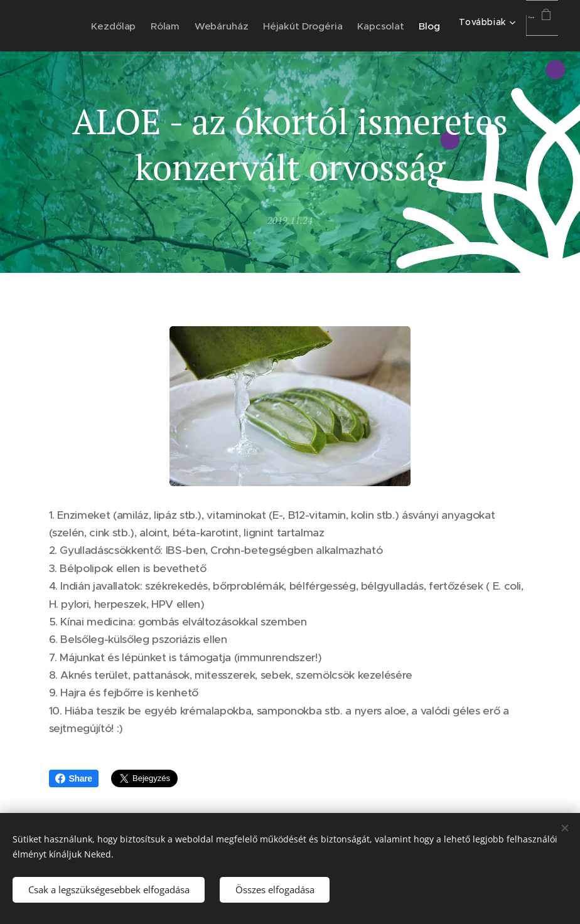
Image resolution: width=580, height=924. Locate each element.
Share (74, 778)
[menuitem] (161, 26)
